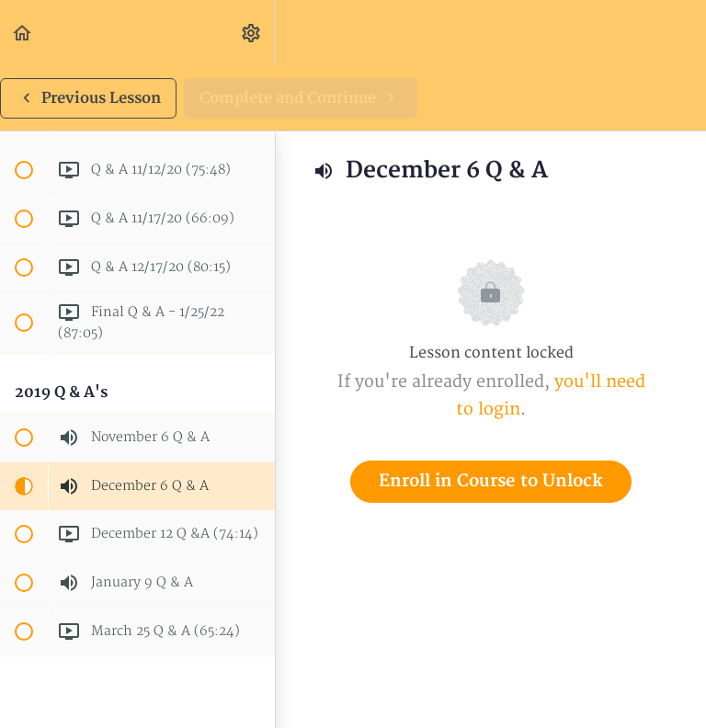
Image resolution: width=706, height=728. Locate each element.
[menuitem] (252, 33)
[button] (23, 33)
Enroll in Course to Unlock (491, 481)
